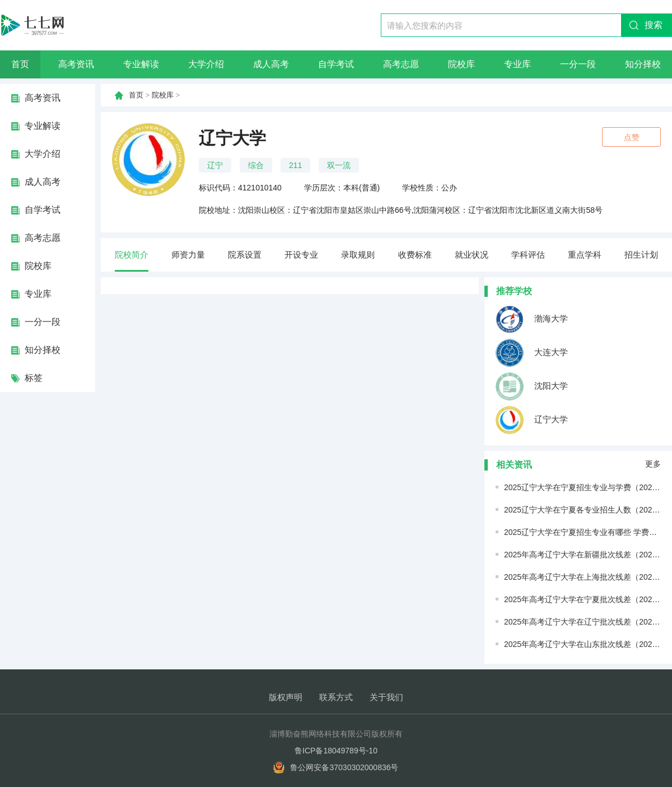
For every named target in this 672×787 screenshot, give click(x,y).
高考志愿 (401, 64)
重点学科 (585, 255)
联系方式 (336, 697)
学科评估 (528, 255)
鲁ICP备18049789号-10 (336, 751)
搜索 (654, 25)
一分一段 (578, 64)
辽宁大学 (532, 420)
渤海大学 (532, 319)
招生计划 (641, 255)
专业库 (517, 64)
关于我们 (386, 697)
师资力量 (188, 255)
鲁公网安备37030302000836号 (344, 767)
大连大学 (532, 353)
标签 (34, 378)
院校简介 (132, 255)
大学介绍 (206, 64)
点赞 (632, 137)
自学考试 (336, 64)
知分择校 (643, 64)
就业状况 (472, 255)
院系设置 (245, 255)
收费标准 (415, 255)
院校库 (461, 64)
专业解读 (141, 64)
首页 (20, 64)
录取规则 (358, 255)
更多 (653, 464)
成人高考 (271, 64)
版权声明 (286, 697)
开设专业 (301, 255)
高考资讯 (76, 64)
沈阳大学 (532, 386)
